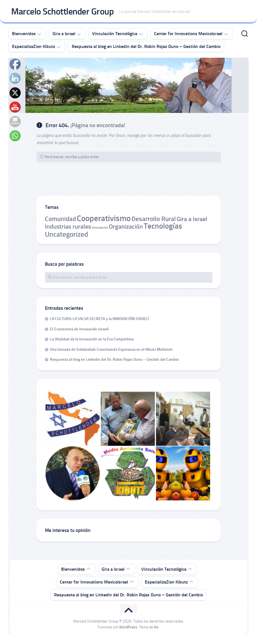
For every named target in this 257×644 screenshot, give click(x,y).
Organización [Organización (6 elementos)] (126, 227)
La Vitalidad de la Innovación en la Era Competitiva (92, 339)
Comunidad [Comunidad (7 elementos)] (60, 219)
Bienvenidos (24, 34)
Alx (156, 627)
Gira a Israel (64, 34)
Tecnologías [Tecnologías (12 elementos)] (163, 226)
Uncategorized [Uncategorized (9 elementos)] (66, 234)
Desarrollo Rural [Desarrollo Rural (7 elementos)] (154, 219)
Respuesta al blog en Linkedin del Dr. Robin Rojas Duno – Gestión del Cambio (146, 46)
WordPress (128, 627)
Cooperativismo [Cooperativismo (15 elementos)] (104, 218)
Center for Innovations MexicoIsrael (188, 34)
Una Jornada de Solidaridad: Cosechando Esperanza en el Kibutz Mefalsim (111, 349)
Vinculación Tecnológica (115, 34)
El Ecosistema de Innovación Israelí (79, 329)
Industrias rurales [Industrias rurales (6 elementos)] (68, 227)
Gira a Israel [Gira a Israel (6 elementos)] (192, 219)
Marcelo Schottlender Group (62, 11)
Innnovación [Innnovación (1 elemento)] (100, 228)
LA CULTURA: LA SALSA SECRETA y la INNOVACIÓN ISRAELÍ (99, 319)
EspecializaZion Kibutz (33, 46)
